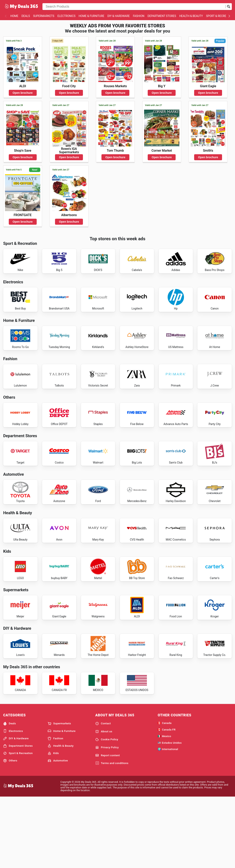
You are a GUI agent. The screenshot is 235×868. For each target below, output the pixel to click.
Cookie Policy (107, 810)
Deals (26, 16)
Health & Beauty (191, 16)
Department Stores (162, 16)
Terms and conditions (112, 834)
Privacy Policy (107, 818)
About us (104, 802)
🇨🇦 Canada (165, 793)
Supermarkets (44, 16)
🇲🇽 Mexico (164, 807)
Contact (103, 794)
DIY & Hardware (119, 16)
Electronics (66, 16)
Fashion (139, 16)
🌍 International (168, 820)
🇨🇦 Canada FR (167, 800)
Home (14, 16)
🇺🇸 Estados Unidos (170, 813)
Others (10, 831)
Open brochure (23, 93)
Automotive (58, 831)
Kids (53, 824)
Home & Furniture (92, 16)
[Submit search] (229, 7)
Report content (108, 826)
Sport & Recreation (18, 824)
